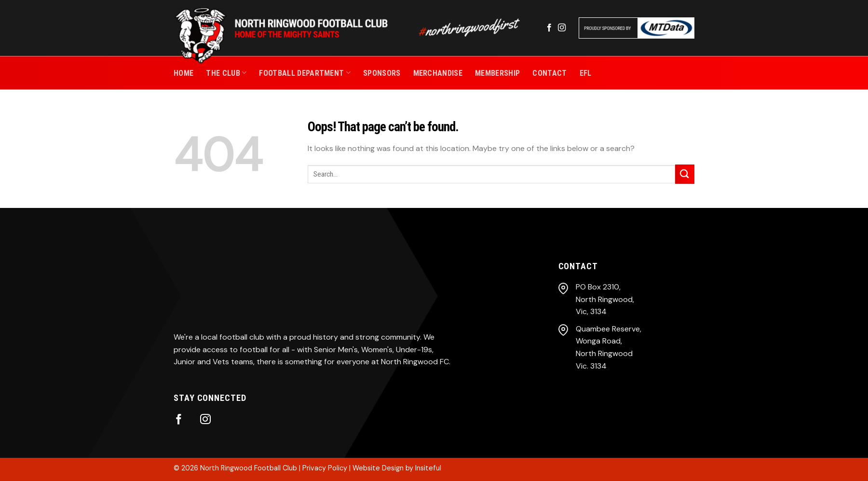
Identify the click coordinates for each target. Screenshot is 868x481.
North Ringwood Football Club (249, 468)
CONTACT (549, 73)
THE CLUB (226, 73)
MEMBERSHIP (497, 73)
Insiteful (428, 468)
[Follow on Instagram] (562, 28)
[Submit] (685, 174)
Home (183, 73)
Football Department (305, 73)
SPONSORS (382, 73)
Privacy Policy (325, 468)
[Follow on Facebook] (549, 28)
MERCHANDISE (438, 73)
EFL (586, 73)
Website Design (378, 468)
